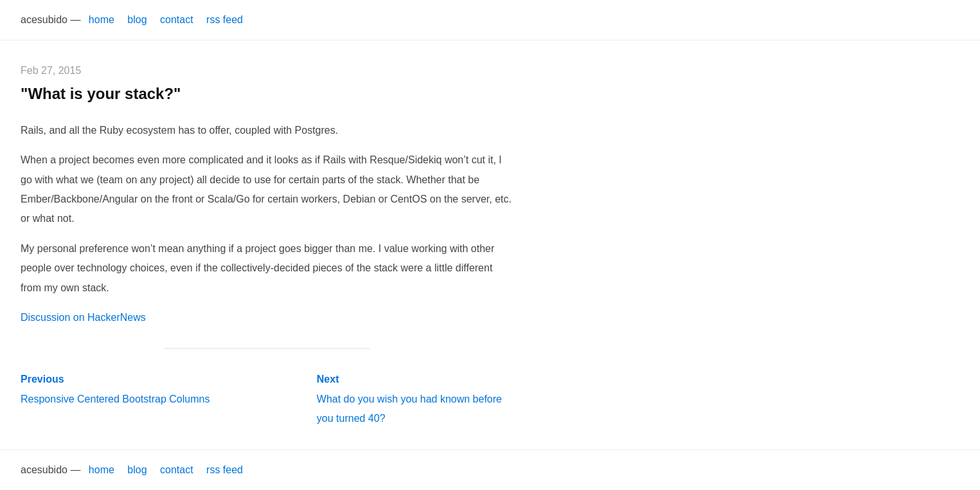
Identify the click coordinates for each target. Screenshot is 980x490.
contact (177, 20)
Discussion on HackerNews (83, 317)
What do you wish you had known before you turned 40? (409, 399)
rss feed (225, 20)
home (102, 20)
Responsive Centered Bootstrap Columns (115, 389)
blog (137, 20)
